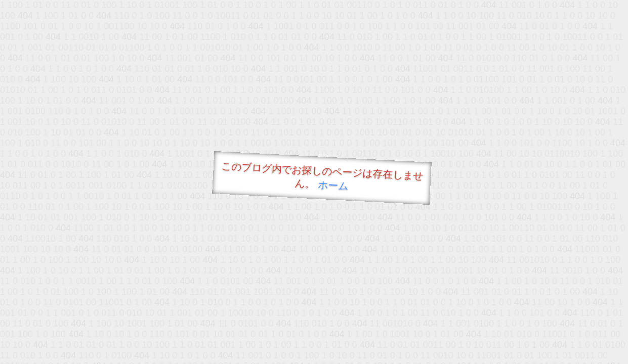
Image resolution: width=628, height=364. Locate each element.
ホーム (333, 185)
